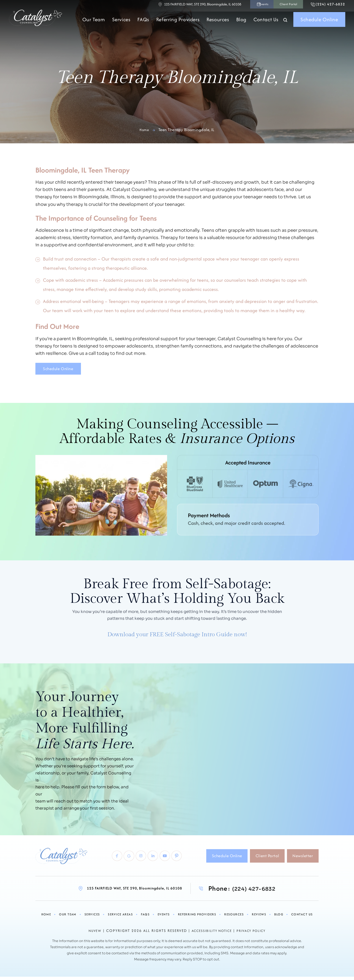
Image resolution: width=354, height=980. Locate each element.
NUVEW (89, 935)
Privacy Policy (255, 935)
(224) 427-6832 (325, 6)
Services (121, 23)
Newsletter (300, 860)
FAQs (143, 23)
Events (235, 6)
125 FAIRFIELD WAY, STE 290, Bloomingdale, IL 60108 (169, 6)
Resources (218, 23)
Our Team (94, 23)
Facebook (101, 860)
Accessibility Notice (210, 935)
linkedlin (147, 860)
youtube (162, 860)
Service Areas (121, 919)
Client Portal (269, 6)
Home (48, 919)
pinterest (177, 860)
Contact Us (266, 23)
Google (116, 860)
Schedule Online (319, 23)
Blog (241, 23)
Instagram (131, 860)
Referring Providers (178, 23)
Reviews (258, 919)
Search (285, 23)
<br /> (245, 750)
